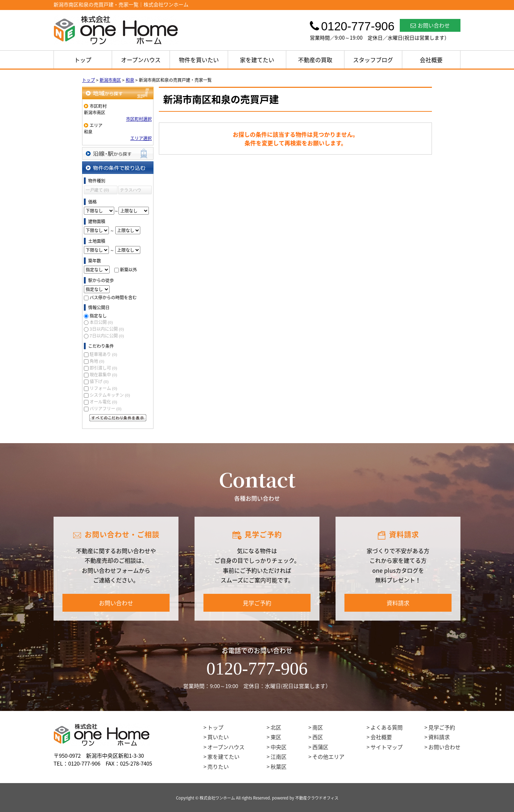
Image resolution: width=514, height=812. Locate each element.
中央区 (279, 747)
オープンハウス (141, 60)
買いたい (218, 737)
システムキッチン (110, 395)
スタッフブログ (373, 60)
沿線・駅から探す (118, 153)
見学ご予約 (257, 603)
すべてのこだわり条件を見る (118, 418)
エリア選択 (141, 138)
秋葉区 (279, 767)
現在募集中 (103, 375)
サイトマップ (387, 747)
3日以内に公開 (107, 329)
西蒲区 (320, 747)
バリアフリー (105, 408)
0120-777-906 (257, 668)
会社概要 (431, 60)
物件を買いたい (199, 60)
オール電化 (103, 402)
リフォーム (103, 388)
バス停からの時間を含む (113, 297)
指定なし (98, 316)
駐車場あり (103, 354)
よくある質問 (387, 727)
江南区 (279, 757)
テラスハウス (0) (131, 191)
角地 (97, 361)
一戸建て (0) (97, 190)
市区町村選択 (139, 119)
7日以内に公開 (107, 336)
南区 (318, 727)
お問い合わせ (430, 25)
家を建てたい (257, 60)
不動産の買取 (315, 60)
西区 (318, 737)
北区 (276, 727)
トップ (83, 60)
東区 (276, 737)
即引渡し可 (103, 368)
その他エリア (328, 757)
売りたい (218, 767)
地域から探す (118, 93)
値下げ (99, 381)
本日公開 (101, 322)
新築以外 (128, 270)
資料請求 (398, 603)
